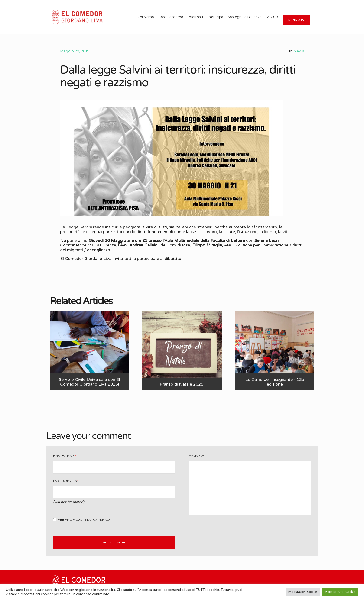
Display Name (65, 456)
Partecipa (215, 17)
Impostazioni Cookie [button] (303, 592)
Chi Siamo (146, 17)
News (299, 51)
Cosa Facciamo (171, 17)
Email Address (66, 481)
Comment (197, 456)
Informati (195, 17)
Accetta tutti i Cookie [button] (340, 592)
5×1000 (272, 17)
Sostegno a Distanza (245, 17)
